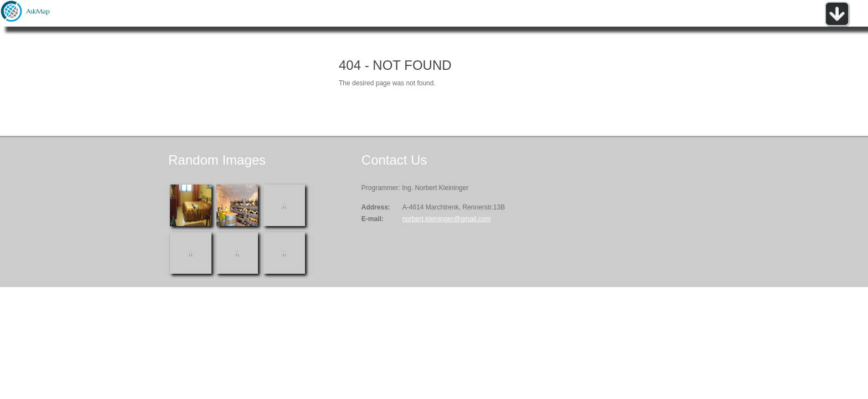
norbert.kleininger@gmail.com (447, 219)
